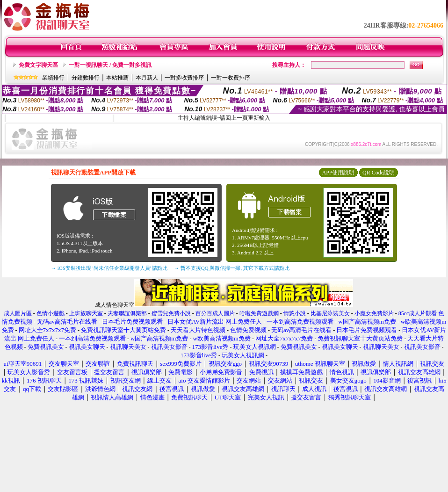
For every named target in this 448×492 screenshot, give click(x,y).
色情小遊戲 (51, 313)
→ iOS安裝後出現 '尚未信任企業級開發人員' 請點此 (109, 268)
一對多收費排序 (184, 78)
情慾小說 (295, 313)
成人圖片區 (18, 313)
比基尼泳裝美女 (330, 313)
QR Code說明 (379, 173)
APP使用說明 (338, 173)
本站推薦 (117, 78)
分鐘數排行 (86, 78)
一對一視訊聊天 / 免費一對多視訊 (110, 65)
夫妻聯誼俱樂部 (127, 313)
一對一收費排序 (231, 78)
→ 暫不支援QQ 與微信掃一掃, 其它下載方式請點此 (232, 268)
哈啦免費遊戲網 (259, 313)
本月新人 (147, 78)
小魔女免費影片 (374, 313)
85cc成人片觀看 (418, 313)
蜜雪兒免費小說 (171, 313)
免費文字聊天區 (38, 65)
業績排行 (53, 78)
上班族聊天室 (86, 313)
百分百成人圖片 (215, 313)
